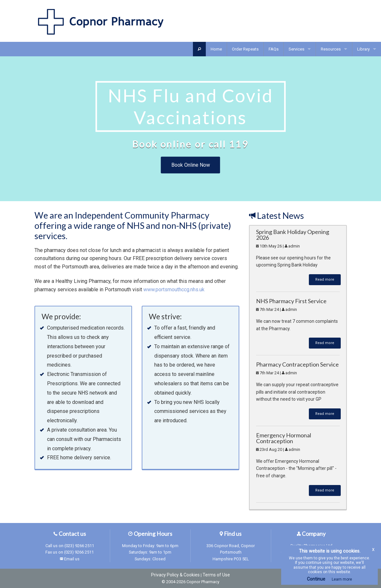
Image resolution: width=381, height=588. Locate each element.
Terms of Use (216, 575)
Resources (331, 49)
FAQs (274, 49)
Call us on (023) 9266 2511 (70, 546)
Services (296, 49)
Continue (316, 579)
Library (363, 49)
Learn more (342, 579)
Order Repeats (245, 49)
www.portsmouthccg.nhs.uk (174, 289)
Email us (72, 559)
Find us (231, 534)
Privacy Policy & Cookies (175, 575)
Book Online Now (191, 165)
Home (216, 49)
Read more (325, 280)
